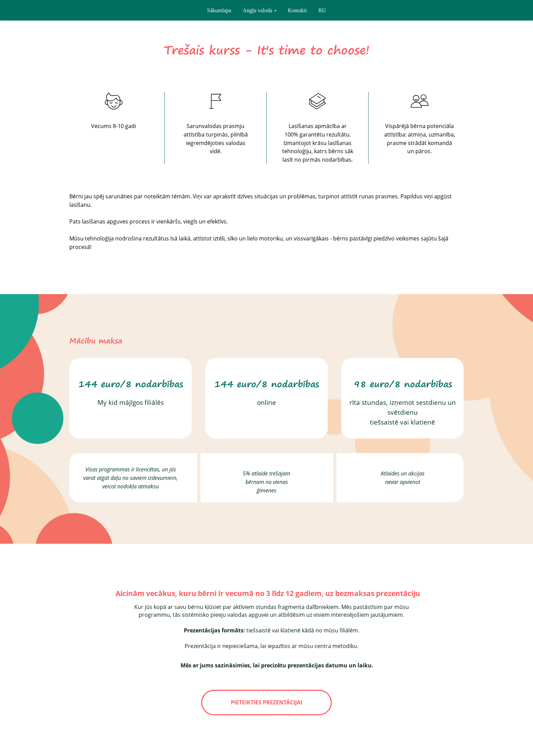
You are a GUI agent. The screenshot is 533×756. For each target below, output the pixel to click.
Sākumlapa (219, 10)
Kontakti (297, 10)
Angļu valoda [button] (257, 10)
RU (322, 10)
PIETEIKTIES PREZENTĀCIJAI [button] (266, 702)
